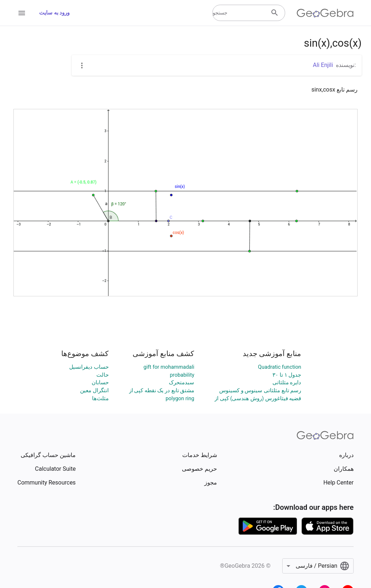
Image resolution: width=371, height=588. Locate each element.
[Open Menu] (22, 13)
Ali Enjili (323, 65)
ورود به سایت (54, 13)
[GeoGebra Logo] (325, 13)
